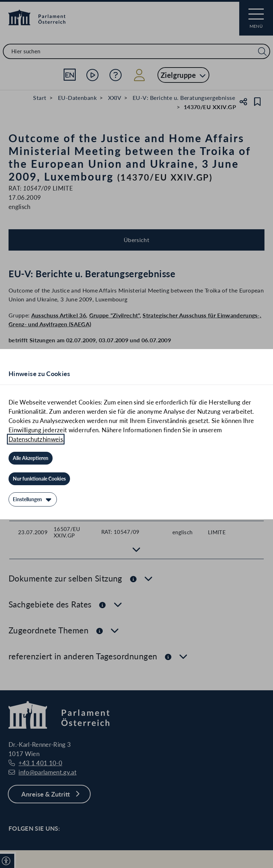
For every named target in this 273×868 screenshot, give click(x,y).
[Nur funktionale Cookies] (39, 479)
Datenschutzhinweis (36, 439)
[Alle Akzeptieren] (31, 458)
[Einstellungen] (33, 499)
